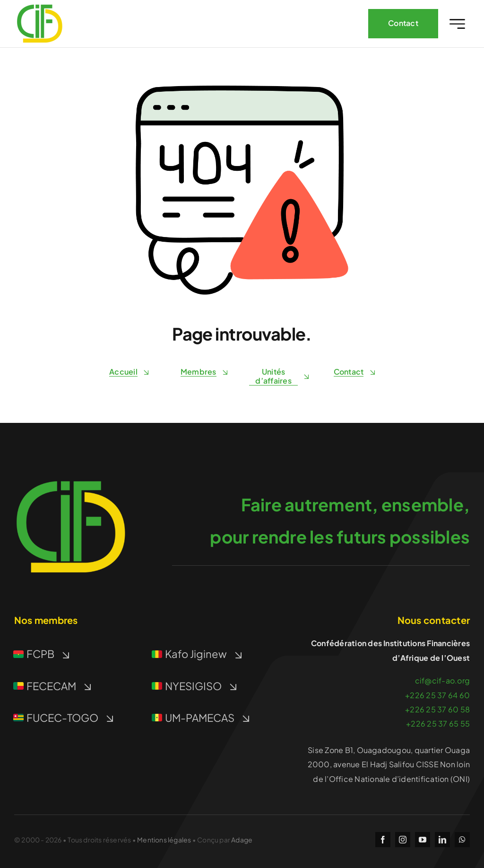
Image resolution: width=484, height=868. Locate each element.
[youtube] (423, 840)
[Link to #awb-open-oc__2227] (457, 24)
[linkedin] (442, 840)
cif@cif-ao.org (442, 680)
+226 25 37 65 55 (438, 723)
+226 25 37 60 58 (437, 709)
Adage (242, 840)
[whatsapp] (462, 840)
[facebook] (383, 840)
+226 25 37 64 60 (437, 695)
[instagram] (403, 840)
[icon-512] (71, 474)
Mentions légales (164, 840)
